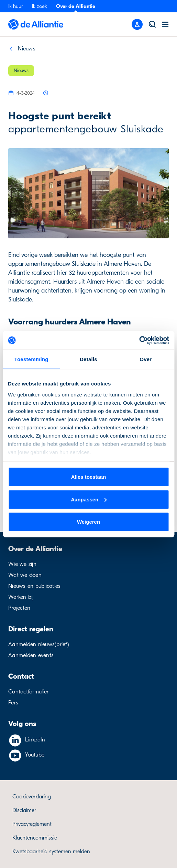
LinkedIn (35, 740)
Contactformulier (28, 692)
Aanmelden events (31, 655)
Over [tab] (146, 359)
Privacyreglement (32, 824)
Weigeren (88, 522)
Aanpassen (89, 499)
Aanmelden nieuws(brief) (39, 644)
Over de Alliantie (76, 6)
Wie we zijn (22, 564)
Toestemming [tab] (31, 359)
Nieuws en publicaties (34, 586)
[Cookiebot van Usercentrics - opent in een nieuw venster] (139, 340)
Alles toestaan (89, 477)
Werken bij (21, 597)
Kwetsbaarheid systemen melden (51, 852)
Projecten (19, 608)
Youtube (35, 755)
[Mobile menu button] (137, 24)
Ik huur (16, 6)
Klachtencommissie (35, 838)
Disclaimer (24, 810)
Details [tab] (88, 359)
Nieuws (27, 49)
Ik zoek (40, 6)
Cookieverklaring (32, 797)
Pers (13, 703)
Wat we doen (25, 575)
